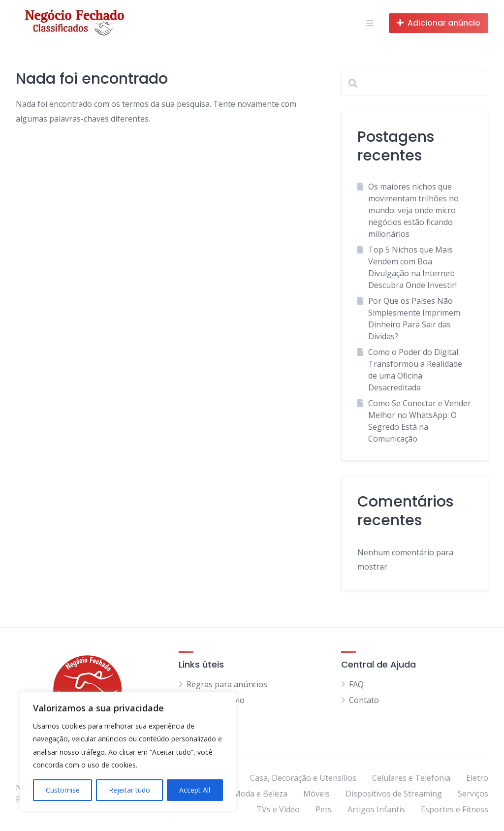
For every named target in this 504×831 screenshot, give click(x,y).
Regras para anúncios (227, 684)
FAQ (356, 684)
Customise (63, 790)
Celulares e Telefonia (411, 778)
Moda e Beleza (260, 794)
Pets (324, 809)
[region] (128, 751)
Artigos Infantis (376, 809)
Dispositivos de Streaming (394, 794)
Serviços (473, 794)
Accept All (195, 790)
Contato (364, 700)
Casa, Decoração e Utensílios (303, 778)
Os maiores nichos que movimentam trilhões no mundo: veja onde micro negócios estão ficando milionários (413, 210)
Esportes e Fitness (455, 809)
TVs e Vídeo (278, 809)
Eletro (477, 778)
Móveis (316, 794)
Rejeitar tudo (129, 790)
